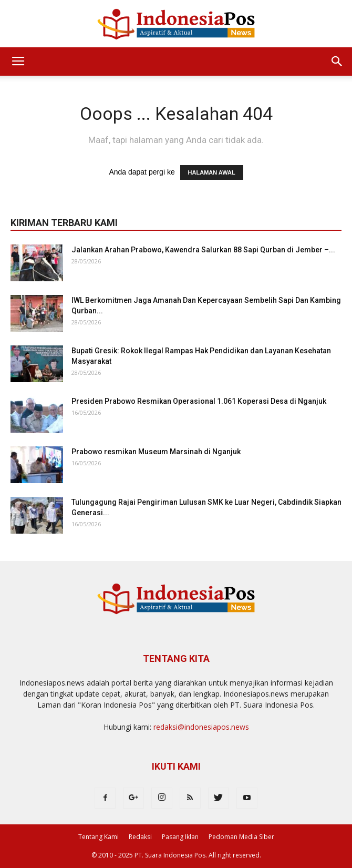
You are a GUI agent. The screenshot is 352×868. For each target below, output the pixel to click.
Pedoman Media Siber (241, 837)
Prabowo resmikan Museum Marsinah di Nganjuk (156, 452)
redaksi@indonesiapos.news (201, 727)
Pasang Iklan (180, 837)
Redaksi (140, 837)
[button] (337, 62)
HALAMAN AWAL (212, 172)
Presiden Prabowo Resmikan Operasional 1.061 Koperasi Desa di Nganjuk (199, 401)
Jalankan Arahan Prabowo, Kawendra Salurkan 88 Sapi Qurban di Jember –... (203, 250)
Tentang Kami (99, 837)
